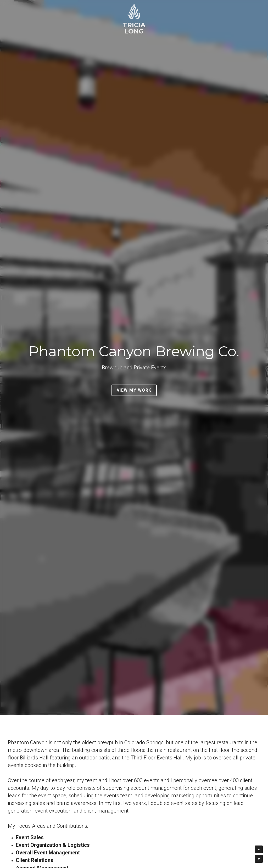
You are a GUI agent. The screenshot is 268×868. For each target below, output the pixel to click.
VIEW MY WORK (134, 390)
